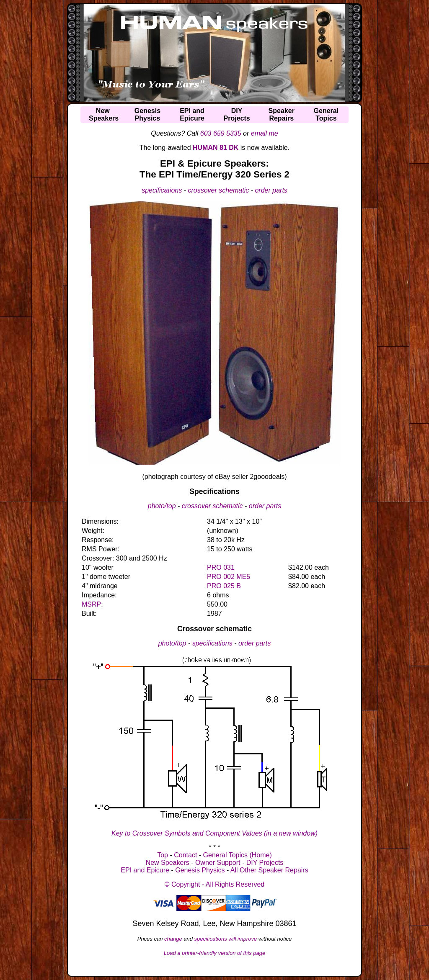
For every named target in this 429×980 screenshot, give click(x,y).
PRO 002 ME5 (229, 577)
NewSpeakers (104, 114)
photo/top (162, 506)
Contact (185, 855)
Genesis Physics (200, 870)
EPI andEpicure (192, 114)
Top (163, 855)
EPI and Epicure (145, 870)
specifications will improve (226, 939)
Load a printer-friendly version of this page (215, 953)
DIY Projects (265, 863)
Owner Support (218, 863)
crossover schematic (218, 190)
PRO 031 (221, 567)
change (173, 939)
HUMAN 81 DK (216, 148)
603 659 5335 (221, 133)
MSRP (91, 604)
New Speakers (168, 863)
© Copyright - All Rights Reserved (215, 884)
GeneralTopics (326, 114)
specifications (162, 190)
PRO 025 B (224, 586)
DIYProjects (237, 114)
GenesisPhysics (147, 114)
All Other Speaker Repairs (269, 870)
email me (265, 133)
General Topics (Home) (238, 855)
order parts (271, 190)
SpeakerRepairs (282, 114)
